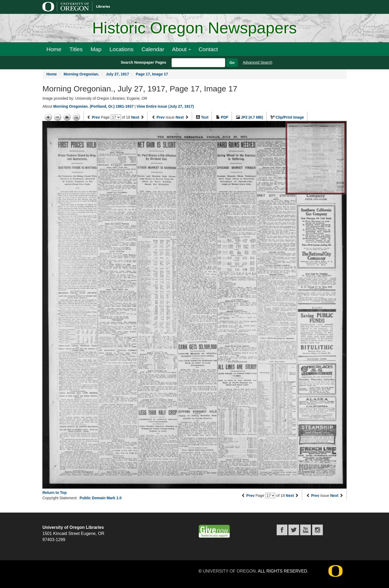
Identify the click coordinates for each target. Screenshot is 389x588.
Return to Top (55, 493)
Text (205, 117)
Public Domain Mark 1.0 (100, 498)
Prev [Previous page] (96, 117)
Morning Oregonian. (81, 74)
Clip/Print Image (290, 117)
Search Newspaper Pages (143, 62)
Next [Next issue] (180, 117)
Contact (208, 49)
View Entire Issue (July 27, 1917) (165, 106)
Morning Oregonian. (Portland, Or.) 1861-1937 (93, 106)
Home (54, 49)
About (181, 49)
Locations (121, 49)
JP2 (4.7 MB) (252, 117)
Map (96, 49)
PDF (225, 117)
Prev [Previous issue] (161, 117)
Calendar (153, 49)
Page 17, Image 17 (152, 74)
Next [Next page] (135, 117)
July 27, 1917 (117, 74)
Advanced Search (258, 62)
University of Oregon (229, 571)
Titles (76, 49)
